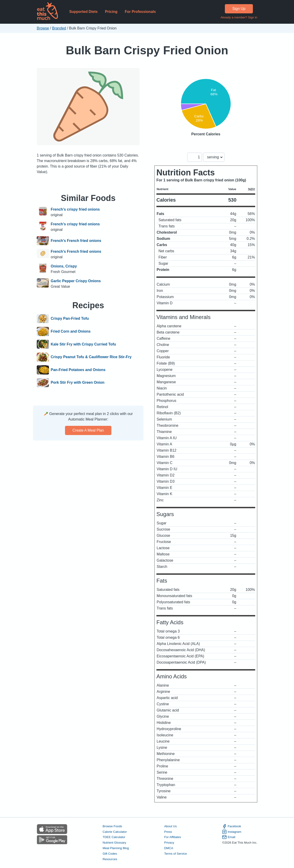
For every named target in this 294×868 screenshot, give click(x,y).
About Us (171, 826)
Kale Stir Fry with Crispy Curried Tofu (83, 344)
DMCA (169, 848)
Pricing (111, 12)
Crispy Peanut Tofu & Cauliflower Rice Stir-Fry (91, 357)
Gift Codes (110, 854)
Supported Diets (83, 12)
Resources (110, 859)
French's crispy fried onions (75, 209)
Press (168, 832)
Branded (59, 28)
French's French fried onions (76, 241)
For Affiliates (173, 837)
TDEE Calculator (114, 837)
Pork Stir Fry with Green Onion (78, 383)
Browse (43, 28)
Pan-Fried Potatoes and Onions (78, 370)
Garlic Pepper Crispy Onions (76, 281)
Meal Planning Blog (116, 848)
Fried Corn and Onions (71, 331)
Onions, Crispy (64, 266)
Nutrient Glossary (114, 843)
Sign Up (239, 9)
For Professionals (140, 12)
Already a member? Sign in (239, 17)
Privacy (169, 843)
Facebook (232, 826)
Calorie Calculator (115, 832)
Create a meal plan (88, 430)
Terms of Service (176, 854)
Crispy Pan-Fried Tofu (70, 319)
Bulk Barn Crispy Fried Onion (147, 50)
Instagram (232, 832)
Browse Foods (112, 826)
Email (229, 837)
